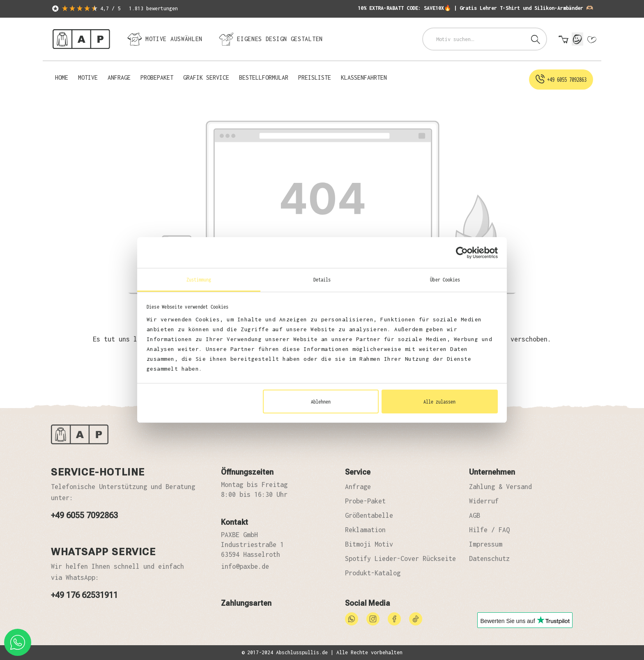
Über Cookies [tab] (445, 279)
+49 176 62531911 (84, 595)
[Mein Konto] (577, 39)
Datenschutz (489, 558)
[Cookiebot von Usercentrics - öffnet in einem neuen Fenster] (462, 253)
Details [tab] (322, 279)
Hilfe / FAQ (489, 530)
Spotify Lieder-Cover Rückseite (400, 558)
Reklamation (365, 530)
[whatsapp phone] (18, 642)
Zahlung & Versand (500, 487)
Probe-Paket (365, 501)
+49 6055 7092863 (84, 515)
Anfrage (358, 487)
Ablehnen (321, 402)
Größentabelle (369, 515)
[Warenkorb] (563, 40)
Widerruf (484, 501)
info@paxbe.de (245, 566)
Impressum (486, 544)
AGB (475, 515)
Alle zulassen (439, 402)
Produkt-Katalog (373, 573)
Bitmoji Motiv (369, 544)
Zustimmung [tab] (199, 279)
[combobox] (474, 39)
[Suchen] (536, 39)
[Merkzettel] (591, 40)
